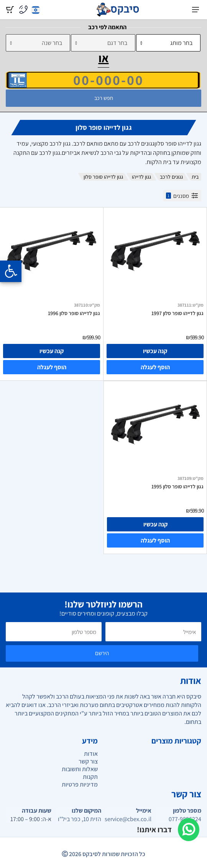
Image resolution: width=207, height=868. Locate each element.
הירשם (102, 653)
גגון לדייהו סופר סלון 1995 (177, 486)
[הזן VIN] (103, 80)
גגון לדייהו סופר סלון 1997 (177, 313)
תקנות (90, 777)
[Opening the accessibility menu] (11, 271)
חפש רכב (104, 98)
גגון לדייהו (141, 177)
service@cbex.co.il (129, 819)
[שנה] (38, 43)
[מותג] (168, 43)
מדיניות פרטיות (80, 784)
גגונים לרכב (171, 177)
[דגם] (103, 43)
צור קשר (88, 761)
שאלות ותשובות (80, 769)
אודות (91, 754)
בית (195, 177)
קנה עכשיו (155, 351)
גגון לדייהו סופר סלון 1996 (74, 313)
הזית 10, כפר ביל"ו (80, 819)
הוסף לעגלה (155, 367)
